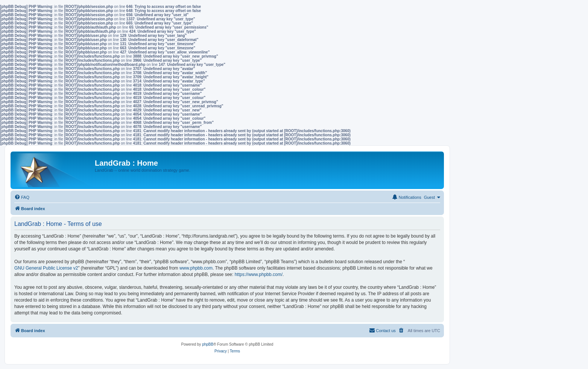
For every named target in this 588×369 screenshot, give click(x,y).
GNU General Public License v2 (46, 268)
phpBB (208, 344)
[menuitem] (22, 197)
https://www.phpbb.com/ (259, 274)
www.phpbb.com (196, 268)
